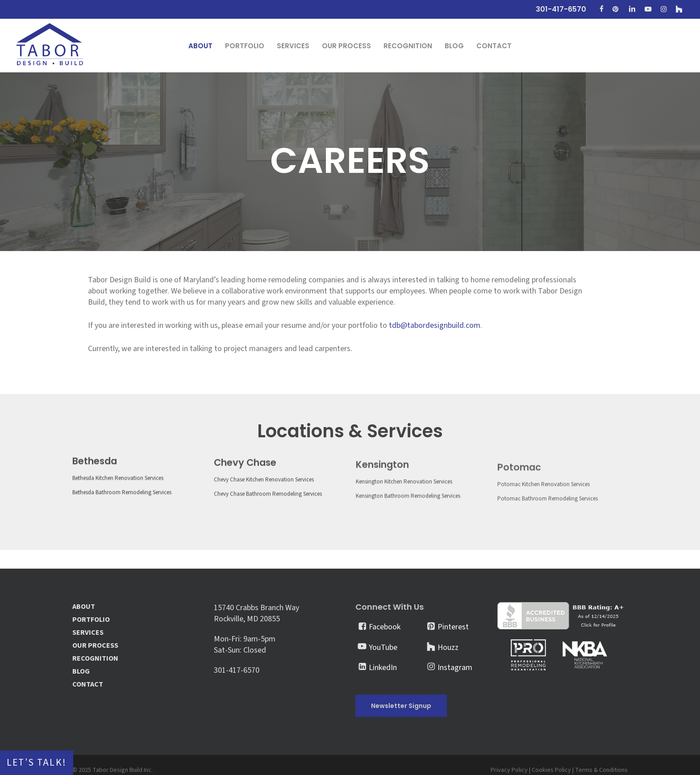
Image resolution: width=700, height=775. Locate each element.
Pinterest (453, 627)
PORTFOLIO (91, 620)
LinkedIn (383, 668)
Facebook (385, 627)
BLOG (81, 672)
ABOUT (84, 607)
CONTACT (88, 685)
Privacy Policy (509, 770)
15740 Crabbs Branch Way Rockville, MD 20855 (256, 613)
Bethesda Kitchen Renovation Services (117, 497)
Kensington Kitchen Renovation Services (404, 510)
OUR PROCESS (95, 646)
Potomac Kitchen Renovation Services (543, 518)
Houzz (448, 647)
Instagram (455, 668)
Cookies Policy (551, 770)
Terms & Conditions (601, 770)
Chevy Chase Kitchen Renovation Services (264, 503)
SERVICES (88, 633)
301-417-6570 (237, 670)
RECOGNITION (95, 659)
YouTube (383, 647)
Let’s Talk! (37, 763)
